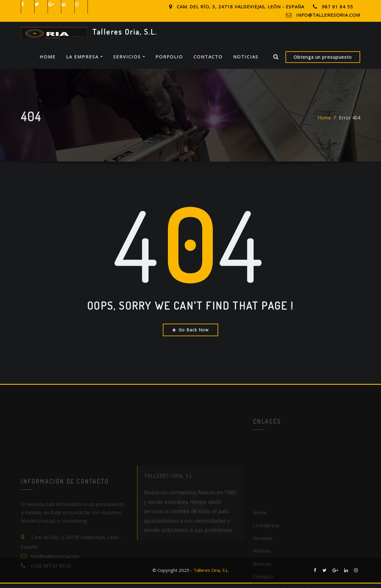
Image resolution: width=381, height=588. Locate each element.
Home (48, 61)
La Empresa (84, 61)
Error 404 (350, 126)
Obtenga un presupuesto (323, 61)
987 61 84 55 (337, 7)
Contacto (208, 61)
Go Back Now (190, 334)
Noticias (246, 61)
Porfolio (169, 61)
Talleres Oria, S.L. (125, 32)
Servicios (129, 61)
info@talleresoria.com (328, 15)
